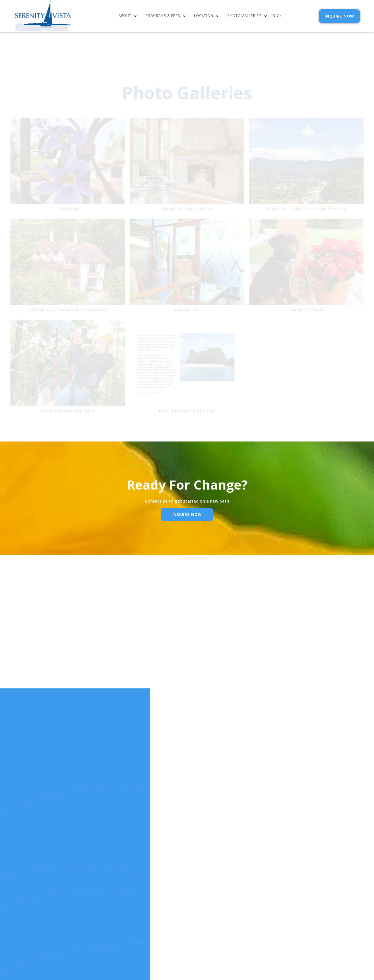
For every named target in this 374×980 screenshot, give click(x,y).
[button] (129, 16)
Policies (210, 889)
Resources (170, 896)
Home (164, 874)
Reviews (209, 896)
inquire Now (187, 514)
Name (101, 659)
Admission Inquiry (221, 881)
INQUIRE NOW (339, 16)
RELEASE (167, 904)
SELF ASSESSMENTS (220, 904)
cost (163, 881)
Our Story (169, 889)
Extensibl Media (204, 941)
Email (176, 659)
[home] (43, 16)
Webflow (251, 941)
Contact (210, 874)
